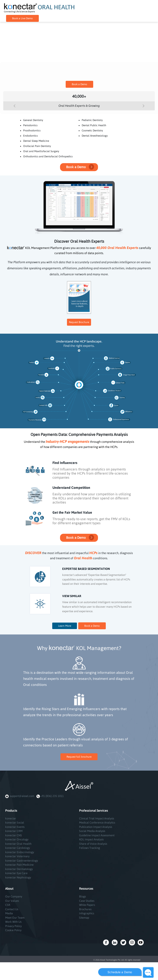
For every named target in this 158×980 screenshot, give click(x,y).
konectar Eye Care (16, 873)
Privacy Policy (13, 926)
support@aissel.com (22, 796)
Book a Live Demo (22, 18)
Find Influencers (65, 463)
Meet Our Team (15, 918)
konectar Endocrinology (20, 852)
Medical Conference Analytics (97, 823)
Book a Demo (79, 84)
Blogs (82, 896)
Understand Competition (71, 488)
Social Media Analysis (92, 831)
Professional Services (94, 811)
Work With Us (13, 922)
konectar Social (15, 823)
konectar (11, 818)
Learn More (65, 626)
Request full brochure (79, 757)
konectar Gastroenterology (22, 861)
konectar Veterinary (17, 856)
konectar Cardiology (18, 848)
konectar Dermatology (19, 869)
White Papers (87, 905)
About (9, 889)
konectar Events (15, 827)
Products (11, 811)
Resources (86, 889)
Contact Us (12, 909)
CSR (8, 905)
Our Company (14, 896)
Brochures (85, 909)
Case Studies (87, 901)
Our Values (12, 901)
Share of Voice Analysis (93, 844)
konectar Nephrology (18, 877)
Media (9, 913)
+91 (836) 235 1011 (52, 796)
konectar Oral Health (18, 844)
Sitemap (84, 918)
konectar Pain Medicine (19, 865)
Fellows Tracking (90, 848)
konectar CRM (14, 831)
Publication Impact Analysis (96, 827)
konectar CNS (14, 835)
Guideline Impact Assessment (97, 835)
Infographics (87, 913)
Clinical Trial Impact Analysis (97, 818)
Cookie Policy (13, 930)
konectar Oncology (17, 839)
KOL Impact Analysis (91, 839)
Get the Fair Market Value (72, 512)
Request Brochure (79, 322)
